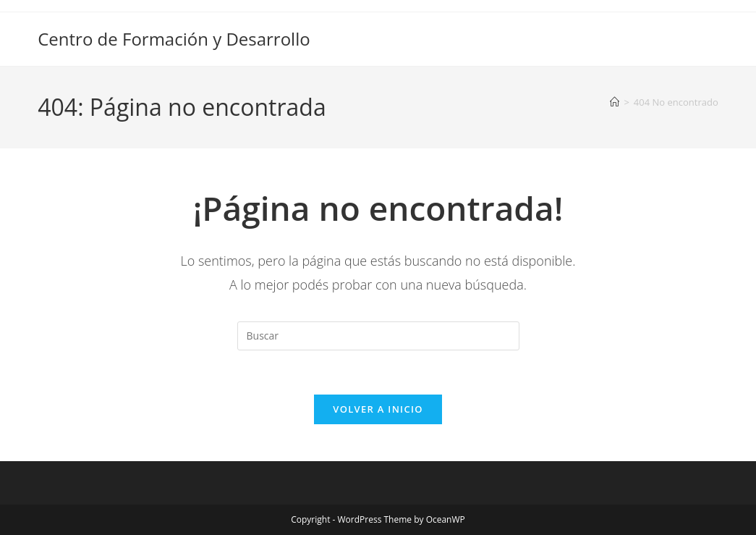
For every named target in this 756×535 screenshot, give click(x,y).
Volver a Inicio (378, 409)
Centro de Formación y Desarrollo (174, 39)
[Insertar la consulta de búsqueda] (378, 336)
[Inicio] (615, 102)
